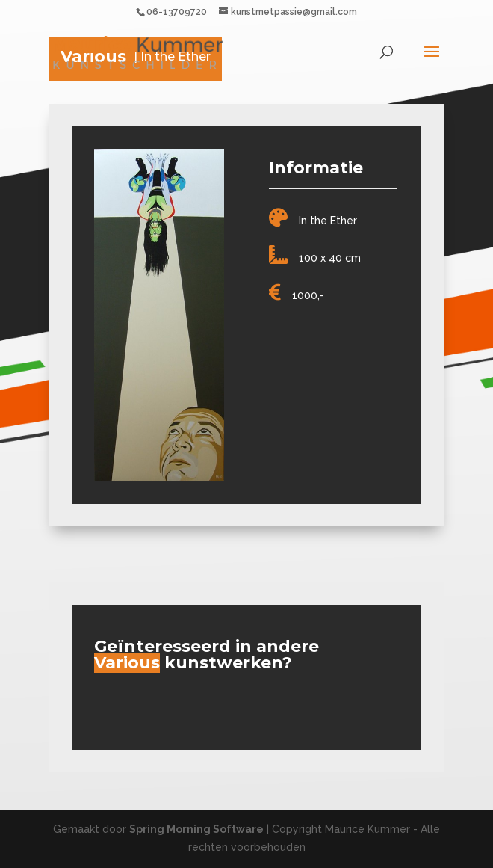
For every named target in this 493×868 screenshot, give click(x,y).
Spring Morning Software (196, 829)
